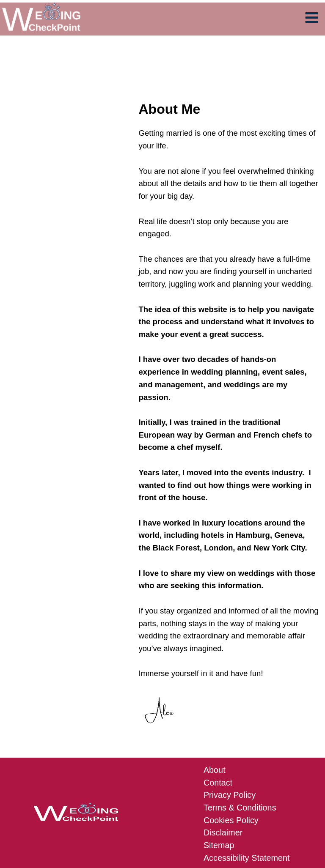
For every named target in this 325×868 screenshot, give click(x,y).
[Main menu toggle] (312, 20)
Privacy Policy (229, 737)
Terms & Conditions (239, 749)
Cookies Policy (231, 762)
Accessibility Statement (245, 798)
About (215, 713)
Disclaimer (223, 774)
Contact (219, 725)
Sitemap (219, 786)
